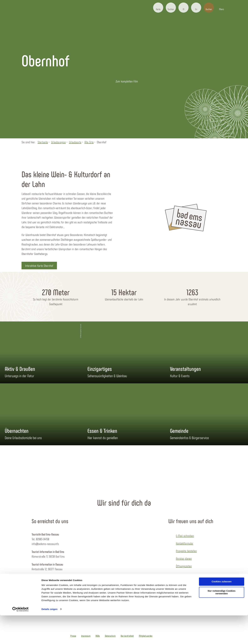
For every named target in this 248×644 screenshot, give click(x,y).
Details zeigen (49, 638)
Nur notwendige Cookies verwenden (222, 621)
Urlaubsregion (58, 142)
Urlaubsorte (75, 142)
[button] (158, 8)
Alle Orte (89, 142)
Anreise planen (184, 558)
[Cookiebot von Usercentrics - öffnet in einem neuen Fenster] (20, 638)
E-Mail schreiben (185, 536)
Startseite (43, 142)
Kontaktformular (185, 543)
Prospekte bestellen (186, 551)
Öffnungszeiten (184, 566)
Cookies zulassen (222, 610)
